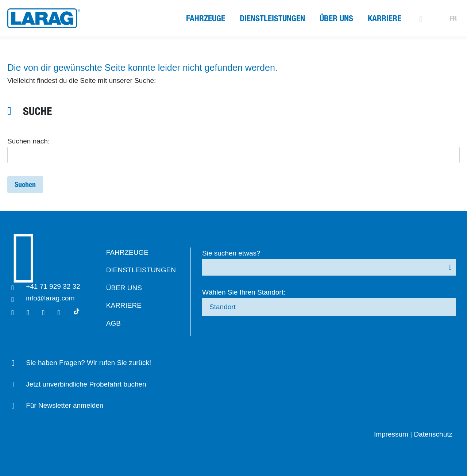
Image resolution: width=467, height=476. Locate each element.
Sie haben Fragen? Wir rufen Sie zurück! (92, 363)
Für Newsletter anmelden (68, 405)
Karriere (385, 18)
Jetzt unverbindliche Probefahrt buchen (89, 384)
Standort (232, 307)
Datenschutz (433, 434)
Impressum (391, 434)
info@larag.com (53, 298)
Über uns (336, 18)
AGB (120, 323)
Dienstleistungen (272, 18)
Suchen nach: (28, 141)
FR (453, 18)
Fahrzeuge (206, 18)
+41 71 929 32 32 (56, 286)
